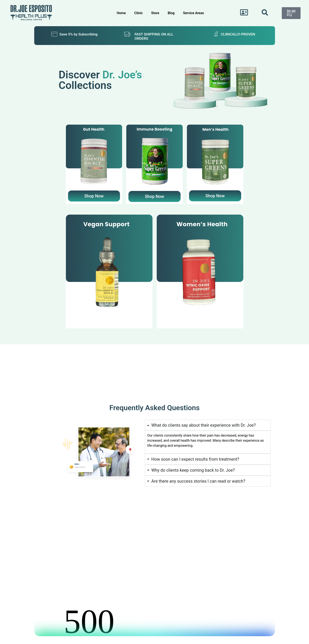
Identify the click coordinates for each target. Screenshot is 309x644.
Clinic (139, 13)
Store (155, 13)
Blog (171, 13)
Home (121, 13)
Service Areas (193, 13)
